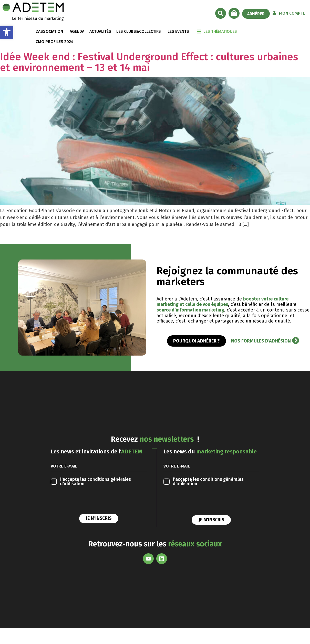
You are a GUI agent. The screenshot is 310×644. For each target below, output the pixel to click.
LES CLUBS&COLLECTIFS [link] (139, 31)
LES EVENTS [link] (178, 31)
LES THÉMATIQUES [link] (220, 31)
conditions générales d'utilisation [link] (95, 482)
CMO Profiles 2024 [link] (55, 42)
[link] (7, 32)
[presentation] (90, 501)
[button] (221, 13)
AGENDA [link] (77, 31)
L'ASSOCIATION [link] (49, 31)
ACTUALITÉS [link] (100, 31)
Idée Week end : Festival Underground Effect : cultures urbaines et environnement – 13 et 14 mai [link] (149, 62)
